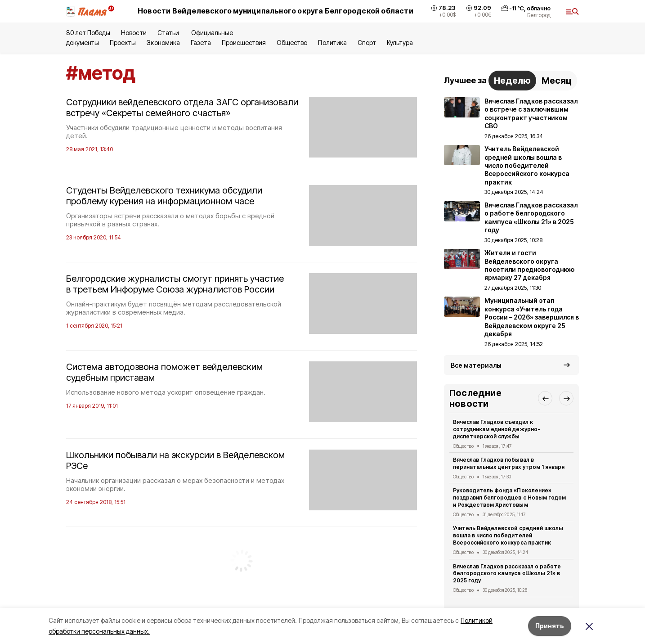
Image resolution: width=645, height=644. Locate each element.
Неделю (512, 81)
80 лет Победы (88, 33)
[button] (545, 398)
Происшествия (244, 43)
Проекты (123, 43)
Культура (400, 43)
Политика (332, 43)
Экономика (163, 43)
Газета (201, 43)
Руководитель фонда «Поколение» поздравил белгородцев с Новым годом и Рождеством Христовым (509, 498)
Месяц (557, 81)
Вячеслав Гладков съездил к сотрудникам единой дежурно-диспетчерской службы (497, 429)
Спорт (367, 43)
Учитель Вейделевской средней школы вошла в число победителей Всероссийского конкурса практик (508, 535)
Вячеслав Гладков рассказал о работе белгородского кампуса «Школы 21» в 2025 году (507, 574)
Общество (292, 43)
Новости (134, 33)
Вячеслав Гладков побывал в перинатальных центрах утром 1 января (509, 463)
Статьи (169, 33)
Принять (550, 626)
